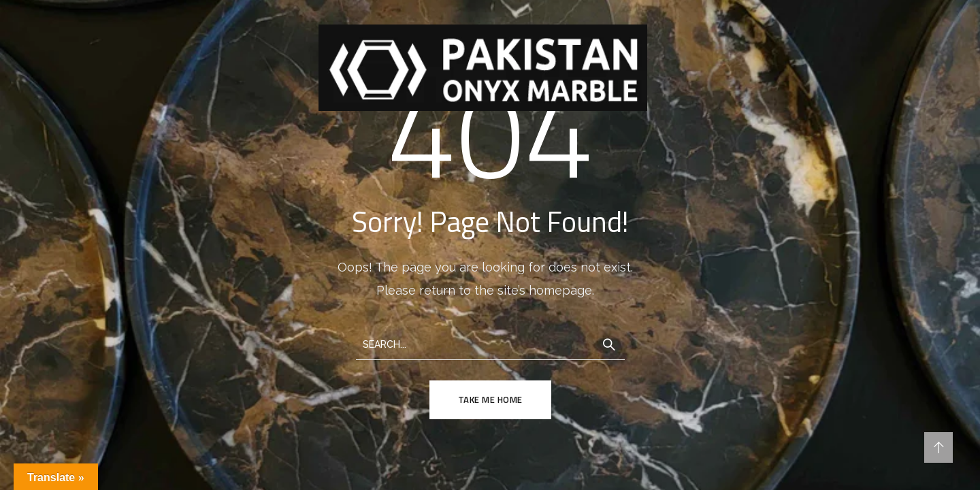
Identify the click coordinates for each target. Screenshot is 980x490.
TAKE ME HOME (490, 399)
